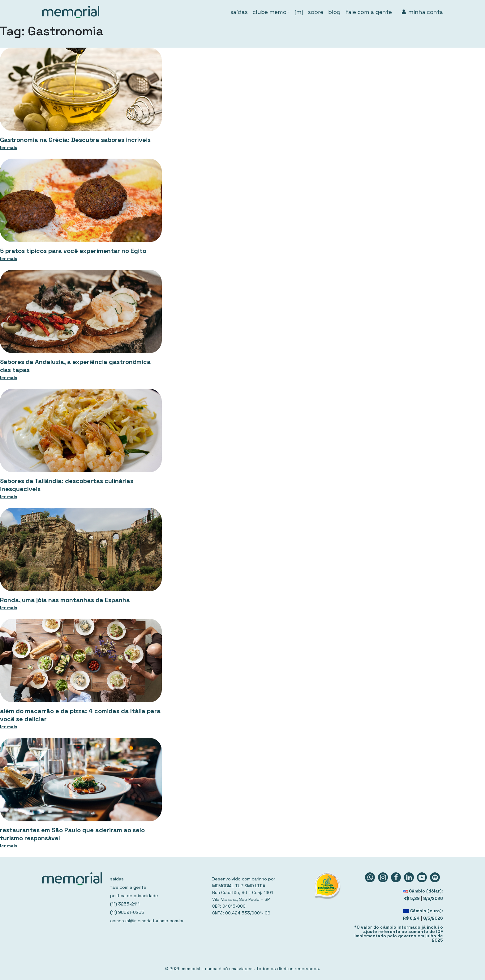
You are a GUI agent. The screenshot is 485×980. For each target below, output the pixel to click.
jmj (299, 12)
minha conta (422, 12)
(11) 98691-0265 (127, 912)
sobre (315, 12)
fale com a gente (369, 12)
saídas (239, 12)
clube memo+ (271, 12)
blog (334, 12)
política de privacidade (134, 896)
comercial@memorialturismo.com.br (147, 921)
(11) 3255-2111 (125, 904)
